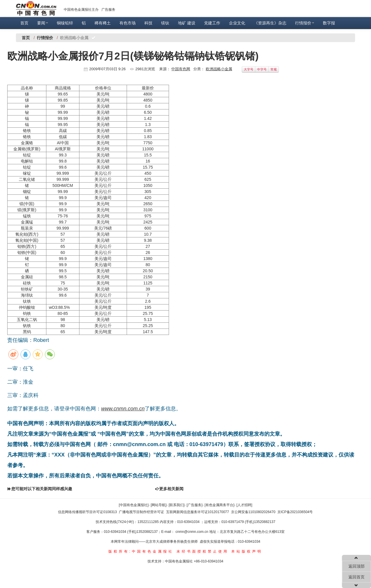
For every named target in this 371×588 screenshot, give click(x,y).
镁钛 (165, 23)
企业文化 (237, 23)
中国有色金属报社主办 (81, 10)
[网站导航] (159, 505)
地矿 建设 (187, 23)
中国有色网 (181, 69)
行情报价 (305, 23)
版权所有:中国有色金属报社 (141, 551)
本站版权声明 (247, 551)
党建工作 (212, 23)
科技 (148, 23)
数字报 (329, 23)
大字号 (249, 69)
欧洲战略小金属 (219, 69)
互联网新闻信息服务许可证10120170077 (198, 512)
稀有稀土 (103, 23)
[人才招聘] (244, 505)
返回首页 (357, 577)
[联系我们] (177, 505)
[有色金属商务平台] (220, 505)
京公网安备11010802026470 (253, 512)
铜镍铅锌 (65, 23)
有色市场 (128, 23)
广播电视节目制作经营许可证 (141, 512)
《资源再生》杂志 (270, 23)
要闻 (43, 23)
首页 (24, 23)
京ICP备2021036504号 (295, 512)
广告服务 (108, 10)
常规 (274, 69)
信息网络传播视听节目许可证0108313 (87, 512)
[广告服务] (195, 505)
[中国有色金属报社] (134, 505)
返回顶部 (357, 566)
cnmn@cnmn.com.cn (192, 532)
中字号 (262, 69)
